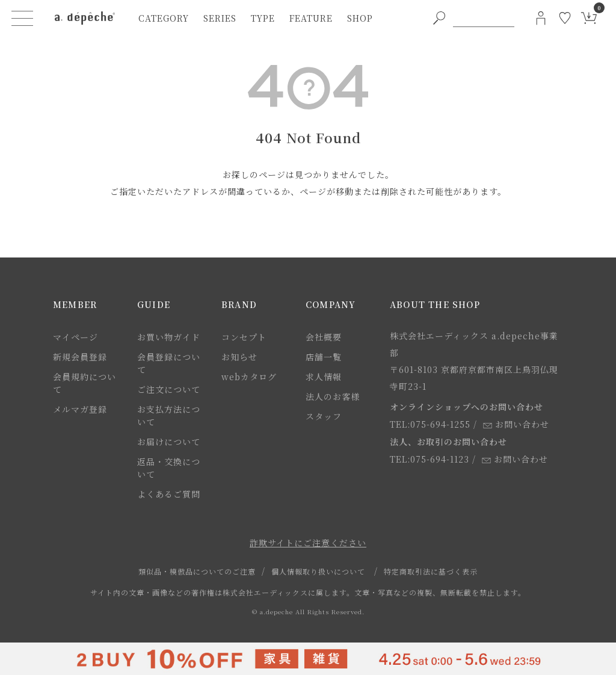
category (164, 18)
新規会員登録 (80, 357)
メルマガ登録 (80, 409)
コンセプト (244, 337)
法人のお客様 (333, 396)
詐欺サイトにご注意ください (308, 543)
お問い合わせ (516, 424)
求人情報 (324, 377)
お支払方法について (169, 415)
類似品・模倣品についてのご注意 (197, 571)
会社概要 (324, 337)
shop (360, 18)
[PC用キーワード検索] (484, 18)
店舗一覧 (324, 357)
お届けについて (169, 442)
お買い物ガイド (169, 337)
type (263, 18)
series (220, 18)
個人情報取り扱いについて (318, 571)
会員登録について (169, 363)
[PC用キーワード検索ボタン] (439, 18)
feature (311, 18)
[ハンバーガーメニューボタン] (22, 18)
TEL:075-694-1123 (430, 459)
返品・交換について (169, 468)
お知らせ (239, 357)
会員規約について (85, 383)
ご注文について (169, 389)
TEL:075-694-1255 (430, 424)
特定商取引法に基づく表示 (431, 571)
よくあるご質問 (169, 494)
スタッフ (324, 416)
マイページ (75, 337)
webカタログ (249, 377)
